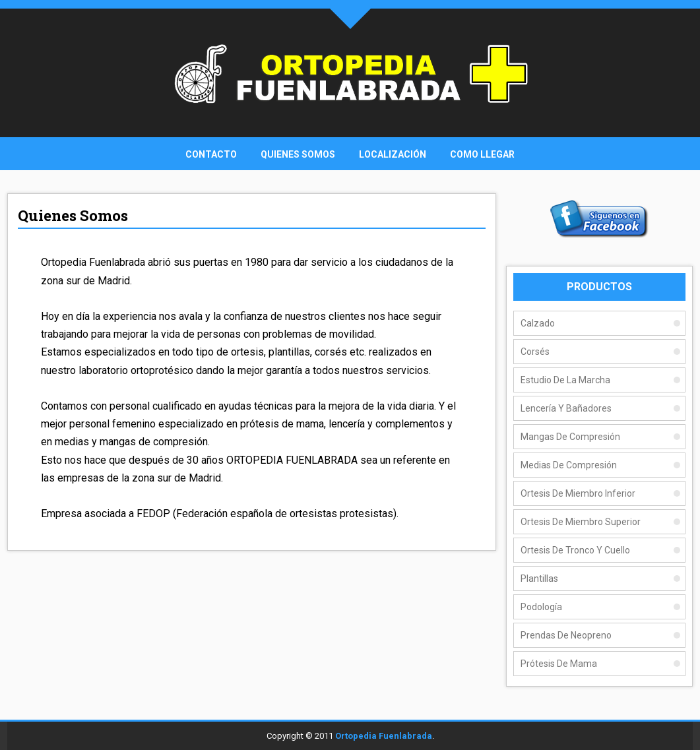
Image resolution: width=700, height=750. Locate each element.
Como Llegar (482, 154)
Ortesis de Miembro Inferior (578, 493)
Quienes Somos (298, 154)
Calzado (538, 323)
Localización (393, 154)
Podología (541, 607)
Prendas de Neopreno (566, 635)
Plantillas (539, 578)
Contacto (211, 154)
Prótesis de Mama (559, 664)
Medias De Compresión (569, 465)
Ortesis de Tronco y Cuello (575, 550)
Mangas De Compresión (570, 437)
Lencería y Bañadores (566, 408)
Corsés (535, 352)
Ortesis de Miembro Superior (581, 522)
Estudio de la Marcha (565, 380)
